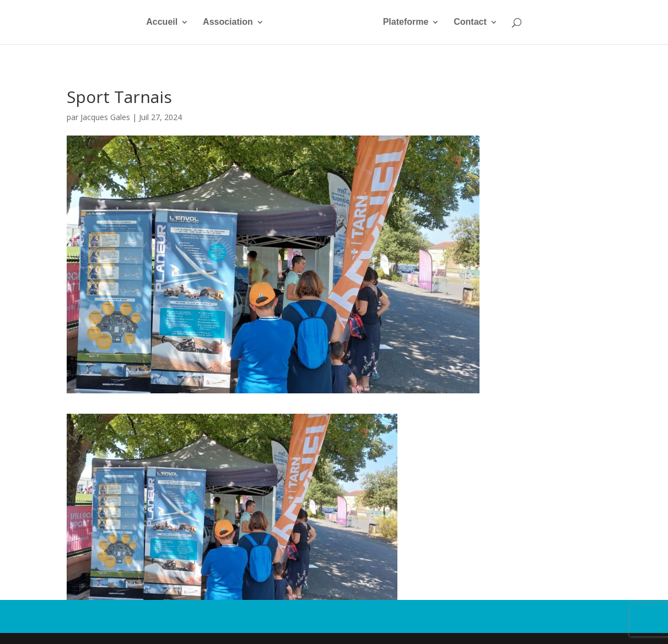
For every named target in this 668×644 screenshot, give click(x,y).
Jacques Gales (105, 117)
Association (228, 22)
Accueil (162, 22)
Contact (470, 22)
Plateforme (406, 22)
